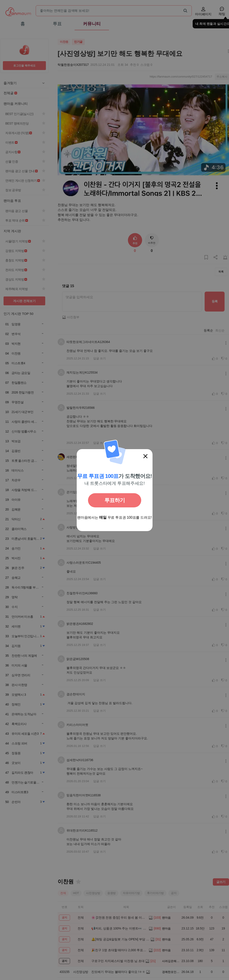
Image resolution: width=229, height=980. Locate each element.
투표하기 (115, 500)
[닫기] (145, 456)
